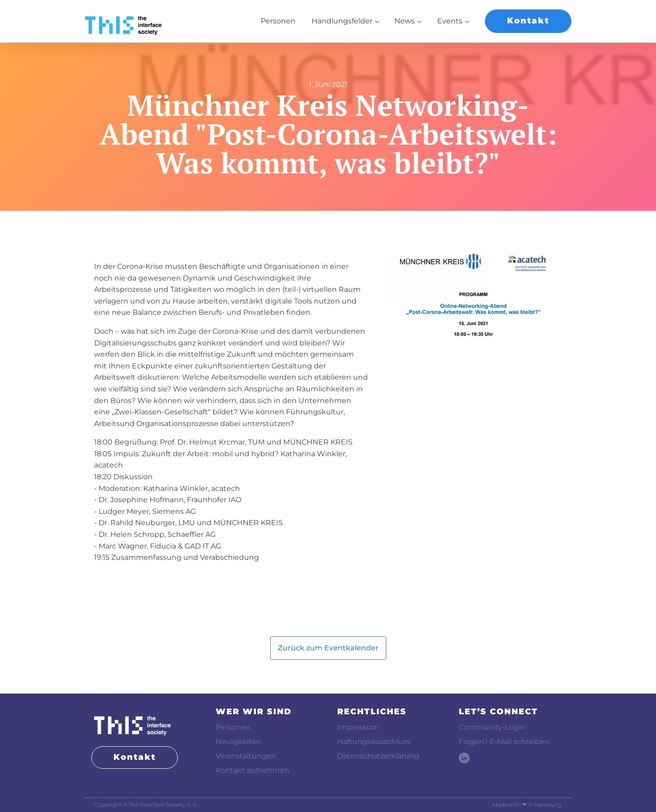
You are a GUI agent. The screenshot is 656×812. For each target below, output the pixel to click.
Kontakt (528, 21)
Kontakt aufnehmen (253, 770)
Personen (278, 21)
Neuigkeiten (238, 742)
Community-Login (492, 727)
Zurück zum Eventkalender (328, 648)
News (405, 21)
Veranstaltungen (246, 756)
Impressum (358, 727)
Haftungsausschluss (374, 742)
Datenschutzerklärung (378, 756)
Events (450, 21)
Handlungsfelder (342, 21)
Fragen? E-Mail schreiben (504, 742)
